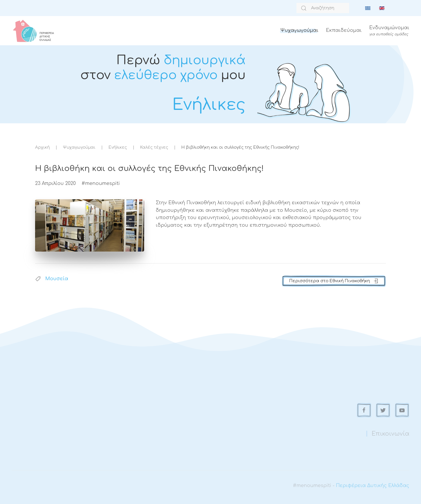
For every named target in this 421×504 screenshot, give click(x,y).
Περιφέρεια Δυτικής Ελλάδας (373, 486)
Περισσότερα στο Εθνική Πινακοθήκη (334, 281)
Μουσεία (57, 279)
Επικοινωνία (390, 434)
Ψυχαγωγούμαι (299, 30)
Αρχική (42, 147)
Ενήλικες (118, 147)
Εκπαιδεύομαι (344, 30)
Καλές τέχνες (154, 147)
